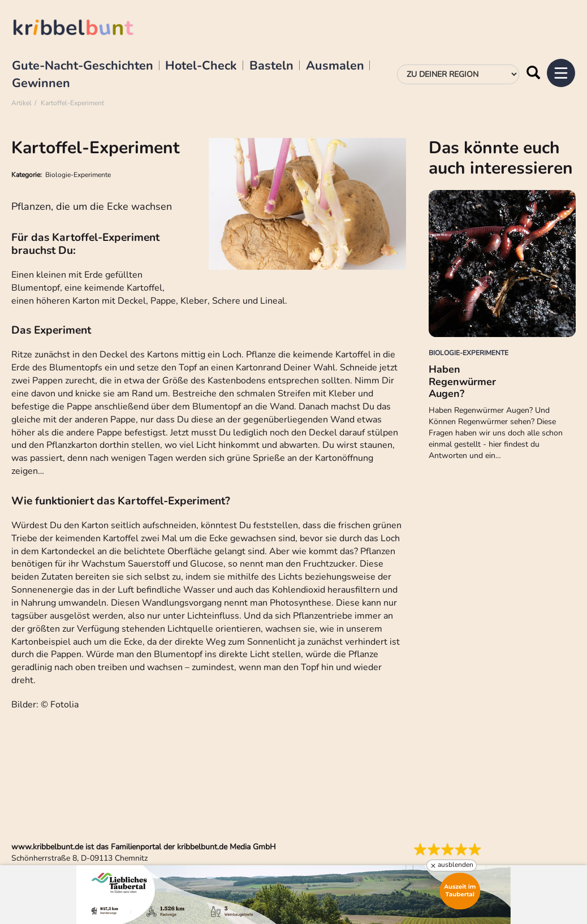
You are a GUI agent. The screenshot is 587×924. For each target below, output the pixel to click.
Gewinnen (41, 84)
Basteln (271, 66)
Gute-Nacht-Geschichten (83, 66)
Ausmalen (335, 66)
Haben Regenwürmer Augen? (462, 381)
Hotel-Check (201, 66)
